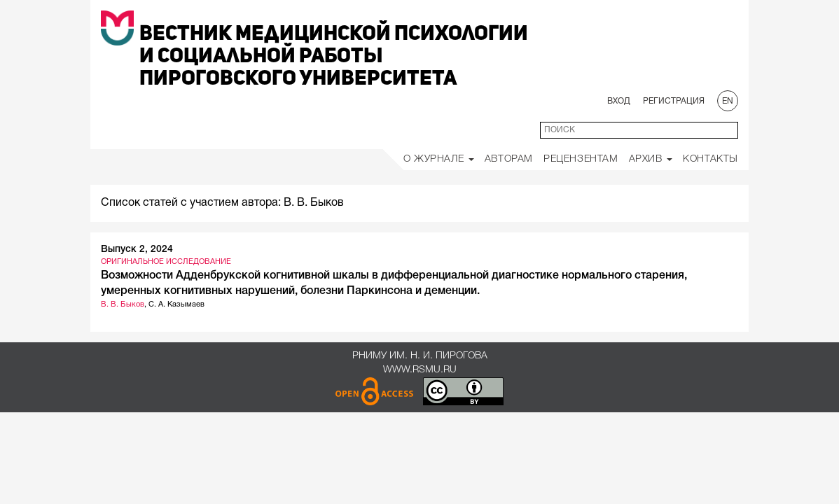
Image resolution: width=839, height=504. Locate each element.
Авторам (509, 159)
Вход (619, 101)
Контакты (710, 159)
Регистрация (674, 101)
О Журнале (439, 159)
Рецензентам (581, 159)
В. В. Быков (123, 304)
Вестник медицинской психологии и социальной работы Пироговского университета (334, 57)
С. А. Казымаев (176, 304)
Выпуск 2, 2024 (137, 250)
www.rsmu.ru (420, 370)
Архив (651, 159)
